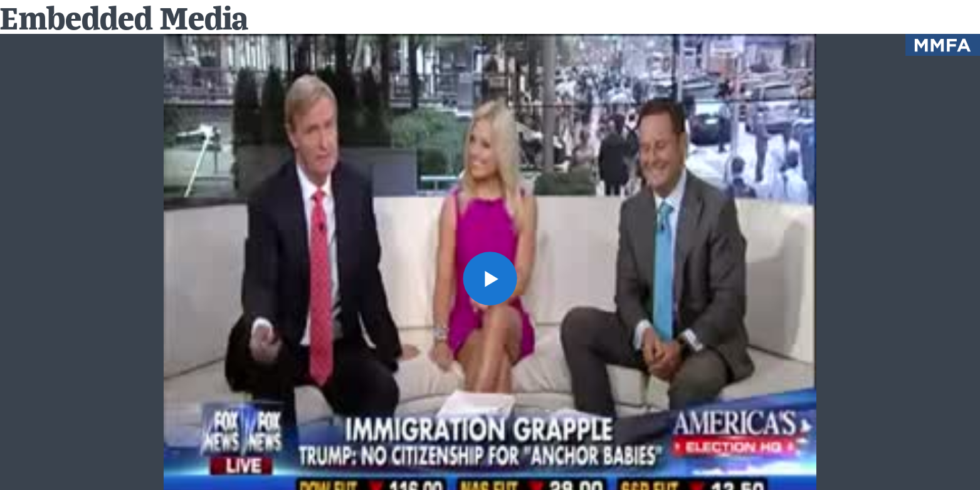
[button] (490, 279)
